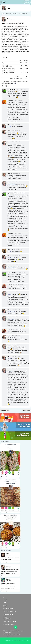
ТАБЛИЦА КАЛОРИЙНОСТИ (9, 608)
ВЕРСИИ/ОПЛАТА (7, 619)
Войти (27, 2)
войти (14, 83)
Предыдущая (5, 410)
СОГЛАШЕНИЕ (6, 625)
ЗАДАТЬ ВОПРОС (7, 622)
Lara (9, 8)
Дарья (9, 126)
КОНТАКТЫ (14, 622)
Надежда (10, 101)
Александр (11, 285)
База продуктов (22, 14)
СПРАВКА (5, 617)
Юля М (10, 173)
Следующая (27, 410)
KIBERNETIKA (11, 257)
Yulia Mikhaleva (12, 184)
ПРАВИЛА (12, 625)
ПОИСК (5, 606)
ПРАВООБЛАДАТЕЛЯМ (8, 614)
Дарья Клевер (12, 89)
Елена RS (10, 249)
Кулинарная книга (11, 14)
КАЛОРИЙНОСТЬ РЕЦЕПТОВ (9, 611)
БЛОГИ (5, 603)
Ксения (10, 358)
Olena (9, 133)
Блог (3, 14)
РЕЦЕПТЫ (5, 600)
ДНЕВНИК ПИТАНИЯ (7, 597)
